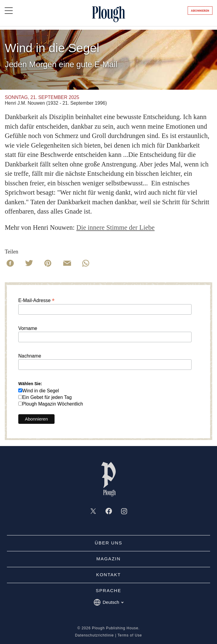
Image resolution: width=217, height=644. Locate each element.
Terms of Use (130, 635)
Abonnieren (200, 11)
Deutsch (108, 602)
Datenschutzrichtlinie (94, 635)
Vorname (28, 328)
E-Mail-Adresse (36, 300)
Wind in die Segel (41, 391)
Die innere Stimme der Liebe (116, 228)
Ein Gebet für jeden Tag (47, 397)
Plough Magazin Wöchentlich (53, 404)
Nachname (30, 356)
